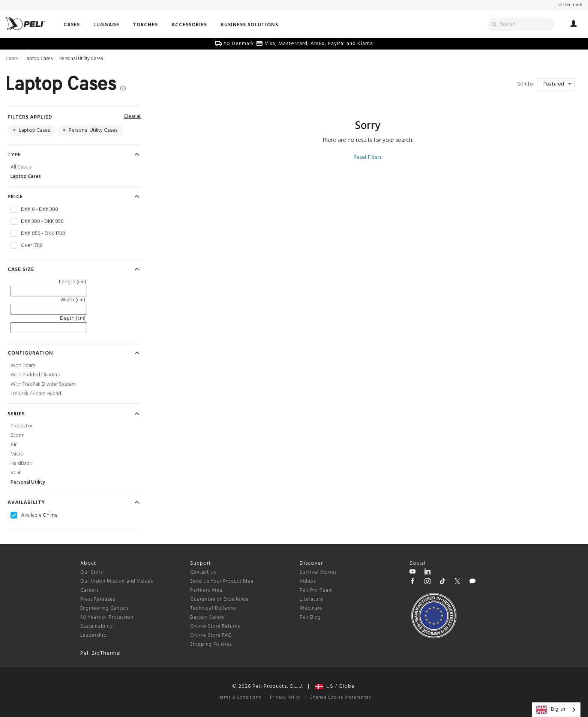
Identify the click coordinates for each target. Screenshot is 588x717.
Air (13, 445)
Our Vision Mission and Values (117, 581)
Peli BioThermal (100, 653)
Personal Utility (28, 482)
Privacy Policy (285, 697)
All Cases (21, 167)
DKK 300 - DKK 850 (42, 222)
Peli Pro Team (316, 590)
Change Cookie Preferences (340, 697)
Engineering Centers (104, 608)
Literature (311, 599)
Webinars (311, 608)
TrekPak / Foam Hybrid (36, 394)
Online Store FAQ (211, 635)
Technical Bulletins (213, 608)
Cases (12, 59)
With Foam (23, 366)
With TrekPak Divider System (43, 384)
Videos (308, 581)
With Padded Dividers (35, 375)
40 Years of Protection (107, 617)
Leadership (94, 635)
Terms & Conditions (239, 697)
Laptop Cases (26, 177)
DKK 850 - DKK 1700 (43, 234)
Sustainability (97, 626)
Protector (22, 426)
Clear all (133, 116)
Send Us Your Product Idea (222, 581)
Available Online (39, 516)
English (550, 710)
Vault (16, 473)
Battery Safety (207, 617)
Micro (17, 454)
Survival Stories (318, 572)
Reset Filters (367, 157)
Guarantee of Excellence (220, 599)
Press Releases (98, 599)
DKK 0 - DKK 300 (40, 210)
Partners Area (206, 590)
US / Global (336, 686)
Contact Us (203, 572)
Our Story (92, 572)
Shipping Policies (211, 644)
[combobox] (556, 710)
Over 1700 (32, 246)
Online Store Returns (215, 626)
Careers (89, 590)
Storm (17, 435)
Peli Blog (310, 617)
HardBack (21, 464)
